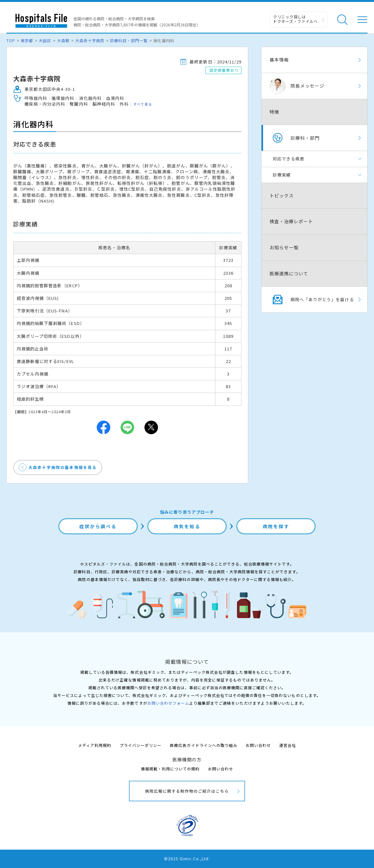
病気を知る (187, 526)
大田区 (45, 40)
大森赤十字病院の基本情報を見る (63, 467)
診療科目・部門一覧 (129, 40)
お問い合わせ (258, 745)
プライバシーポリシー (141, 745)
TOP (11, 40)
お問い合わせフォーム (168, 703)
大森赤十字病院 (90, 40)
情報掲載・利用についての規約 (170, 769)
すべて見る (143, 104)
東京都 (27, 40)
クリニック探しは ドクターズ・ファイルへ (295, 19)
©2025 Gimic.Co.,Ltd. (187, 858)
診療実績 (282, 175)
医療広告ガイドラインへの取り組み (204, 745)
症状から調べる (98, 526)
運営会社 (288, 745)
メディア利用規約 (95, 745)
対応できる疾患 (289, 159)
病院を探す (276, 526)
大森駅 (63, 40)
